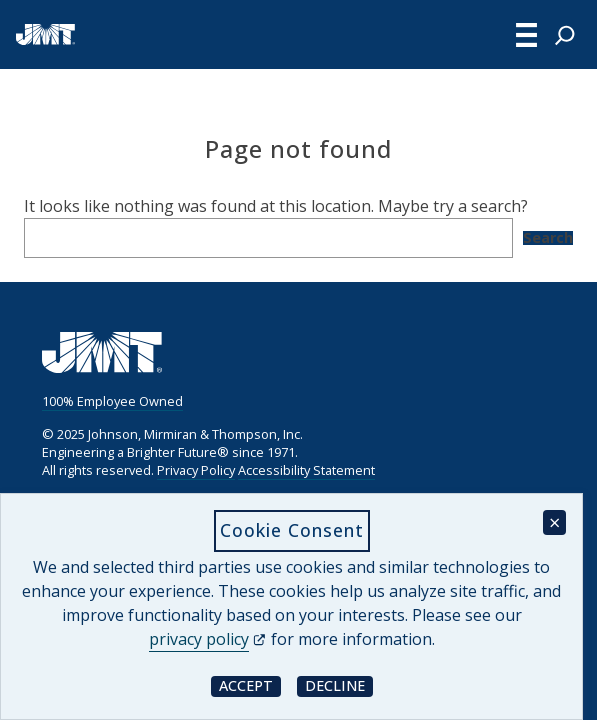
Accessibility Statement (306, 470)
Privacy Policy (196, 470)
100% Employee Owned (112, 401)
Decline (339, 685)
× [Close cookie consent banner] (554, 522)
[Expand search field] (565, 35)
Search (548, 238)
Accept (250, 685)
